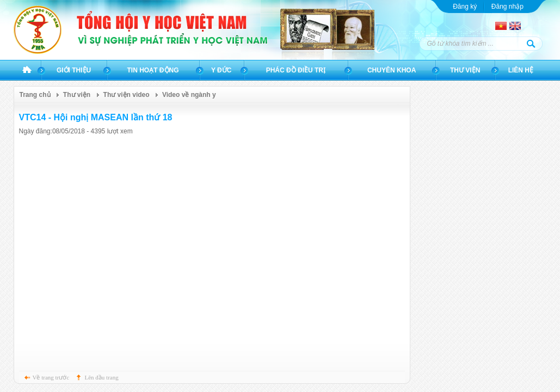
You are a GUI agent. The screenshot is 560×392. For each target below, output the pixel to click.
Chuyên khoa (392, 70)
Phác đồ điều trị (296, 70)
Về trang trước (51, 377)
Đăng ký (465, 7)
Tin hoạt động (153, 70)
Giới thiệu (74, 70)
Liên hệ (521, 70)
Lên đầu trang (102, 377)
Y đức (221, 70)
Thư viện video (127, 95)
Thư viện (465, 70)
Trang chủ (27, 71)
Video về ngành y (189, 95)
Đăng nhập (507, 7)
